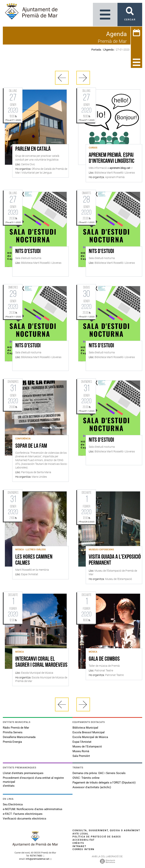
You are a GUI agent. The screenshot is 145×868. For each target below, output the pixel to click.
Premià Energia (12, 742)
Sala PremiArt (81, 756)
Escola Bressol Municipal (89, 732)
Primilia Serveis (13, 732)
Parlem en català (33, 149)
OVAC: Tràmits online (86, 778)
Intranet (79, 846)
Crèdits (78, 843)
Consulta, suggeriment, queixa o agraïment (106, 830)
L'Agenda (108, 50)
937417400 (36, 856)
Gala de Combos (104, 659)
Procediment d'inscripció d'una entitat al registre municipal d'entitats (33, 782)
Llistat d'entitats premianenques (23, 773)
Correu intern (83, 849)
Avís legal (81, 834)
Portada (96, 50)
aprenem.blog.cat (120, 168)
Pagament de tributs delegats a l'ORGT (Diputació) (104, 783)
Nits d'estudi (28, 251)
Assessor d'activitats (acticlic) (92, 787)
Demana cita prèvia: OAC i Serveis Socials (99, 773)
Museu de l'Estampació (87, 747)
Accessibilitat (84, 840)
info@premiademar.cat (37, 859)
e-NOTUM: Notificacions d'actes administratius (33, 809)
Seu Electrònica (13, 804)
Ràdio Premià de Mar (16, 728)
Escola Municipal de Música (90, 737)
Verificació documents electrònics (25, 819)
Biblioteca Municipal (85, 728)
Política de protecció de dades (97, 837)
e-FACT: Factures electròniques (23, 814)
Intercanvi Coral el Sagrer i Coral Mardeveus (41, 662)
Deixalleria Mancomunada (19, 737)
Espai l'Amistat (82, 742)
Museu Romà (81, 751)
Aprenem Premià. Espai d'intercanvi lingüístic (111, 158)
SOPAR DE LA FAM (31, 446)
